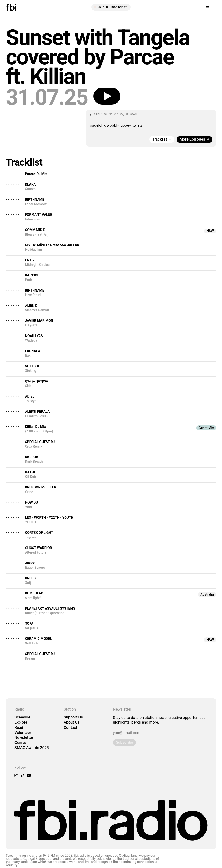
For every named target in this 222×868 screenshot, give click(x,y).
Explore (21, 722)
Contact (71, 727)
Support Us (73, 717)
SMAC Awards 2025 (32, 748)
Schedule (22, 717)
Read (19, 727)
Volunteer (23, 733)
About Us (72, 722)
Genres (21, 743)
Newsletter (24, 738)
